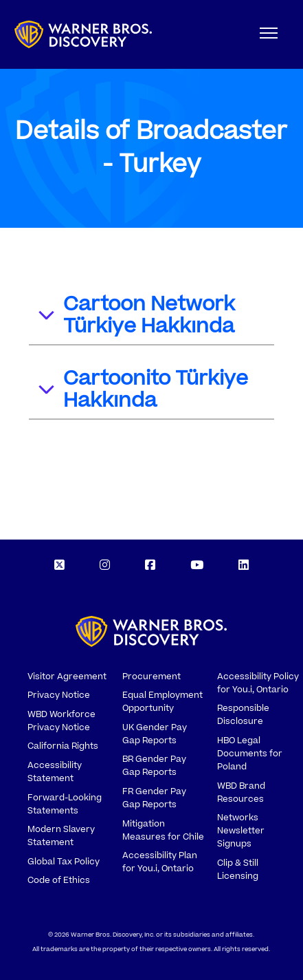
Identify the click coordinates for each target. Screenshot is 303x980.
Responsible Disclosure (243, 715)
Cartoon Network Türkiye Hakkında (136, 315)
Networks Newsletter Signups (241, 831)
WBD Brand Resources (241, 792)
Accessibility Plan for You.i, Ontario (160, 862)
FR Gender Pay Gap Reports (154, 798)
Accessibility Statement (55, 772)
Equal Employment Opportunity (162, 702)
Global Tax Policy (64, 862)
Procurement (151, 677)
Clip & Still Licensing (238, 870)
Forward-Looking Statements (65, 804)
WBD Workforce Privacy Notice (61, 721)
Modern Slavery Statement (61, 836)
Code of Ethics (59, 880)
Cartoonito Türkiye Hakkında (142, 390)
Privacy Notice (59, 695)
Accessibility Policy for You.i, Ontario (258, 683)
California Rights (63, 746)
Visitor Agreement (67, 677)
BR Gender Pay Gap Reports (154, 766)
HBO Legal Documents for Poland (250, 754)
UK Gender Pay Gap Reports (155, 734)
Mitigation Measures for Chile (163, 830)
